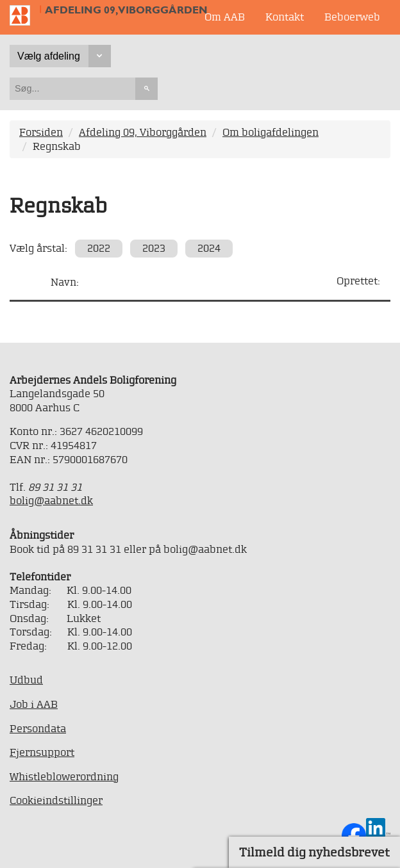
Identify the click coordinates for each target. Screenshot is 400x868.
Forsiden (41, 132)
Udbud (26, 680)
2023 (154, 248)
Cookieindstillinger (56, 800)
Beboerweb (352, 17)
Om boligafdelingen (271, 132)
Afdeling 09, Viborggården (126, 10)
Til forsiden (25, 15)
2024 (209, 248)
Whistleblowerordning (64, 776)
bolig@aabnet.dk (51, 500)
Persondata (38, 728)
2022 (99, 248)
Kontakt (285, 17)
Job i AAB (34, 704)
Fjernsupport (42, 752)
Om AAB (225, 17)
